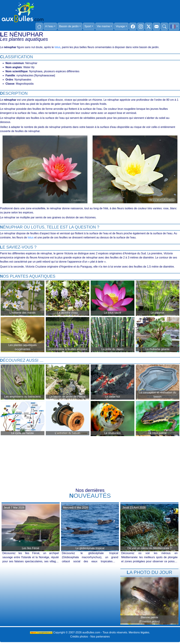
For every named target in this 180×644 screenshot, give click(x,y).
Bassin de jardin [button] (69, 26)
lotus (57, 47)
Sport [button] (88, 26)
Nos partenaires (100, 637)
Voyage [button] (120, 26)
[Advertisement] (90, 462)
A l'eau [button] (49, 26)
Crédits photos (79, 637)
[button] (174, 26)
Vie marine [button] (103, 26)
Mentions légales (139, 632)
